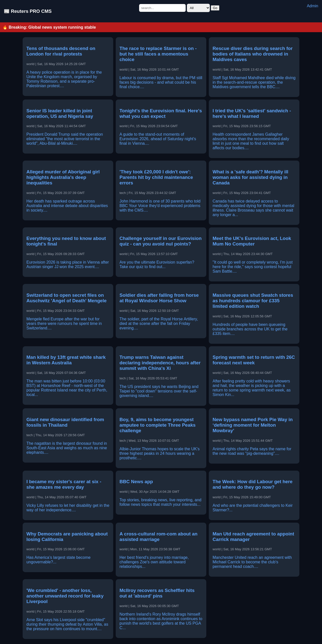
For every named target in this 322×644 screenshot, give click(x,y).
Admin (313, 6)
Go (215, 8)
